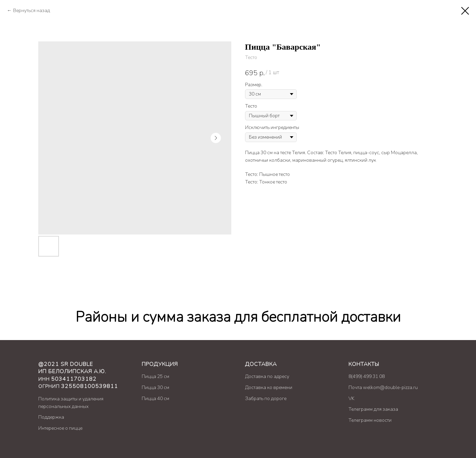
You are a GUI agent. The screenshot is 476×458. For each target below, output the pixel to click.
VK (351, 399)
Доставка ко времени (269, 387)
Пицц (148, 376)
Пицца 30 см (155, 387)
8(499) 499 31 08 (367, 376)
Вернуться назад (32, 11)
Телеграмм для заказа (373, 409)
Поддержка (51, 417)
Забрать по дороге (266, 399)
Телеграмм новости (370, 420)
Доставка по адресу (267, 376)
